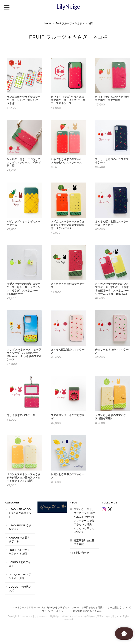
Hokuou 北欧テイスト (20, 564)
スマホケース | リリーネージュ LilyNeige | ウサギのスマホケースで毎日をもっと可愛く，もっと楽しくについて (84, 520)
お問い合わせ (81, 553)
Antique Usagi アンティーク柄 (20, 576)
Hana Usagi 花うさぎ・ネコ (19, 540)
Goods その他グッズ (20, 589)
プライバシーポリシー (54, 611)
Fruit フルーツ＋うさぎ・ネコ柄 (19, 552)
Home (48, 23)
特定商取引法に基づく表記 (84, 542)
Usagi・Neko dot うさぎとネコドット (20, 513)
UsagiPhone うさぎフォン (20, 527)
